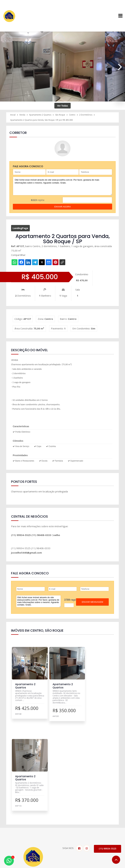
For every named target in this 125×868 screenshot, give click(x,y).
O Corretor (104, 805)
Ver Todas (62, 106)
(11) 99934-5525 (108, 759)
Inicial (101, 800)
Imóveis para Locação (64, 805)
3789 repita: (72, 600)
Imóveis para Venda (63, 800)
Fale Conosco (15, 838)
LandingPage (20, 228)
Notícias (102, 809)
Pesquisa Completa (63, 814)
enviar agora (63, 207)
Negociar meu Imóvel (64, 809)
